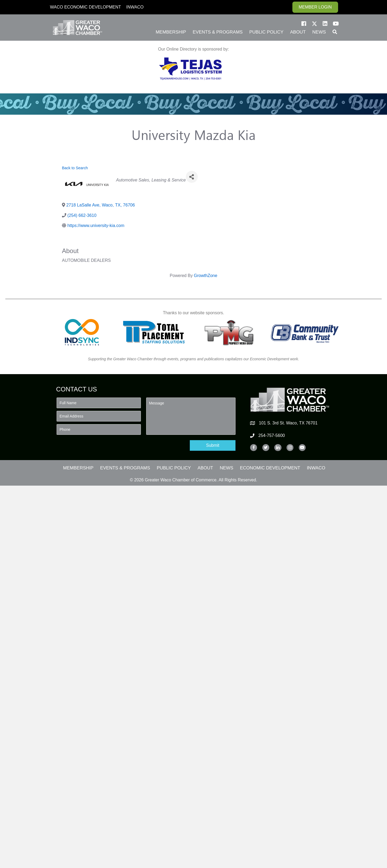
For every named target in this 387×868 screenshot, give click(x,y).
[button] (304, 24)
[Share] (192, 177)
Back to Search (75, 168)
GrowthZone (205, 276)
